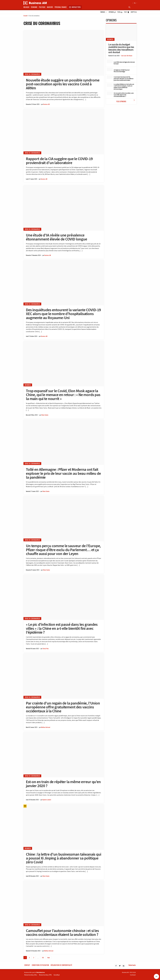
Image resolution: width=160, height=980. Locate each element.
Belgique (26, 7)
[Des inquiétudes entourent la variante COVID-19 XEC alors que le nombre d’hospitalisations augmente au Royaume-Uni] (64, 283)
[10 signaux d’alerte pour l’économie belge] (110, 69)
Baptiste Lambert (47, 800)
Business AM (46, 104)
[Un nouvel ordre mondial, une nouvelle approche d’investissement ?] (110, 93)
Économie (34, 7)
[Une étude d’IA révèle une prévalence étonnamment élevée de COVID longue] (64, 208)
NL (135, 3)
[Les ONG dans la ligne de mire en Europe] (110, 61)
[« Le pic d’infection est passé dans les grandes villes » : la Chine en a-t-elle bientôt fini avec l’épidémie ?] (64, 597)
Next (49, 958)
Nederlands (132, 965)
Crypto (134, 12)
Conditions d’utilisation (40, 965)
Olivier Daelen (45, 415)
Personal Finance (61, 7)
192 (43, 958)
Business (28, 385)
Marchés (50, 7)
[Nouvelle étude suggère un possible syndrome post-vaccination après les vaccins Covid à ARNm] (64, 53)
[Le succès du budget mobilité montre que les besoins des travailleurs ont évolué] (121, 32)
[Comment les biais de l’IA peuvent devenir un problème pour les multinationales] (110, 77)
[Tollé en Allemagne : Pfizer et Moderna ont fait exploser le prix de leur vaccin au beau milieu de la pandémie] (64, 442)
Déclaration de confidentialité (61, 965)
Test (127, 12)
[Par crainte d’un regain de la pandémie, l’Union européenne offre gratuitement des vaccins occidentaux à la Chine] (64, 676)
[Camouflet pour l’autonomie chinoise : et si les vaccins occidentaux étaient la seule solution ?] (64, 903)
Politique (42, 7)
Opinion (112, 12)
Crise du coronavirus (32, 74)
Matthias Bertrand (46, 727)
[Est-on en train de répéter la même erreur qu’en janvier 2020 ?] (64, 755)
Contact (27, 965)
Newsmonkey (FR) (45, 975)
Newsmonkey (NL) (31, 975)
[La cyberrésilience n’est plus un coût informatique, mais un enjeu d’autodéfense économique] (110, 85)
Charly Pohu (46, 649)
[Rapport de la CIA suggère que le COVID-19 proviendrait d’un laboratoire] (64, 132)
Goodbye (57, 975)
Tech (120, 12)
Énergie (104, 12)
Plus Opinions (126, 101)
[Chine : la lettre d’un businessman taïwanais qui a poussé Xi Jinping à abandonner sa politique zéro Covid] (64, 827)
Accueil (25, 16)
